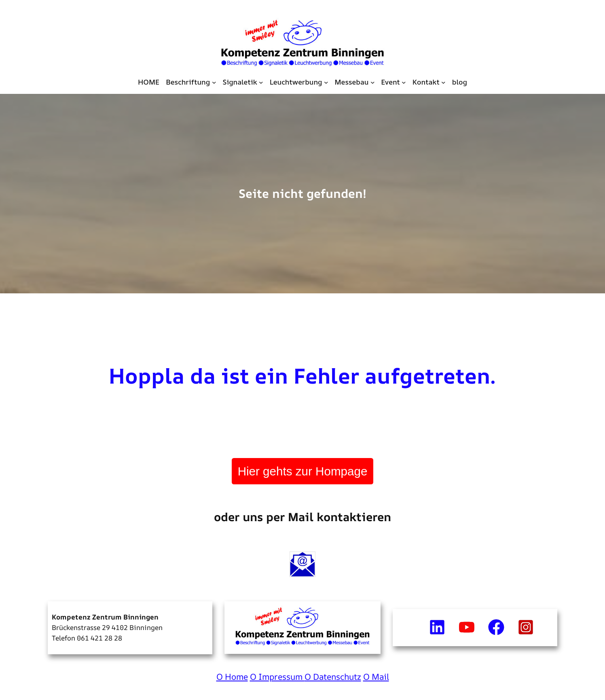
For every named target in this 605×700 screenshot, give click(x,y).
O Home (232, 677)
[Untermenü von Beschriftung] (214, 82)
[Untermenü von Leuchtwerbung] (326, 82)
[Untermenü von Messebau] (373, 82)
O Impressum (277, 677)
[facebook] (496, 627)
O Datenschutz (333, 677)
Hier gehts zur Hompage (303, 471)
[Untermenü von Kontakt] (443, 82)
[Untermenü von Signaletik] (261, 82)
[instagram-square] (526, 627)
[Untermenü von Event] (404, 82)
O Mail (376, 677)
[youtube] (467, 627)
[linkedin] (437, 627)
